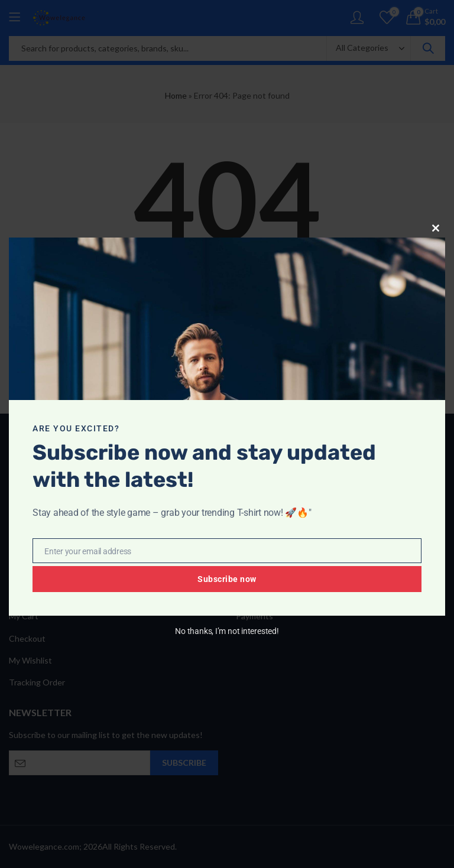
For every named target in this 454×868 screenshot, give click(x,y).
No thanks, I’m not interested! (227, 631)
